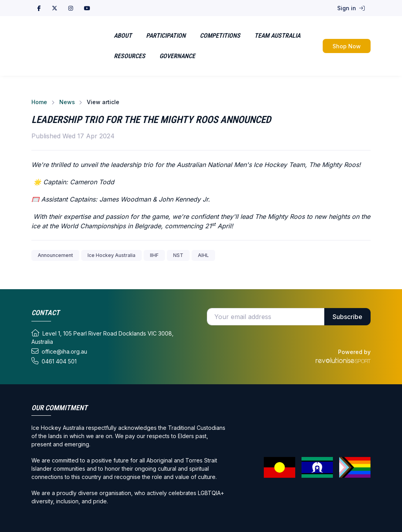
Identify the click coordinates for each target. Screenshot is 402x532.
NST (178, 255)
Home (39, 102)
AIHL (203, 255)
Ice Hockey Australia (111, 255)
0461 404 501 (54, 361)
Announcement (55, 255)
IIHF (154, 255)
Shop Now (347, 46)
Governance (177, 56)
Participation (166, 36)
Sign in (351, 8)
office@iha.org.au (59, 351)
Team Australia (277, 36)
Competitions (220, 36)
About (123, 36)
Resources (130, 56)
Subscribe (347, 317)
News (67, 102)
